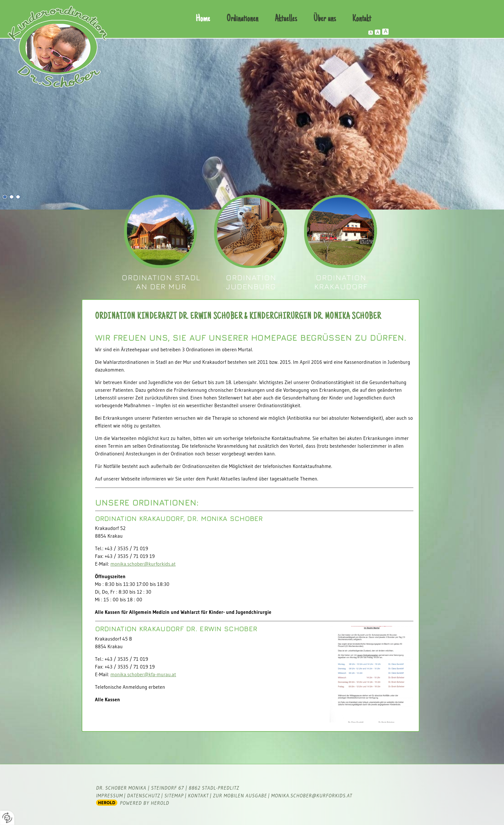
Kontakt (362, 19)
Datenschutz (144, 796)
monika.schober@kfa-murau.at (143, 674)
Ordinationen (243, 19)
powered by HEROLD (145, 803)
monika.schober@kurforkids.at (143, 564)
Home (203, 19)
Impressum (110, 796)
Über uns (325, 19)
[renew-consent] (7, 818)
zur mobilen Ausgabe (240, 796)
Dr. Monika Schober (160, 232)
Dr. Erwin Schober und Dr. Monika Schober (340, 232)
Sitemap (174, 796)
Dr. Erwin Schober (250, 232)
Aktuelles (286, 19)
